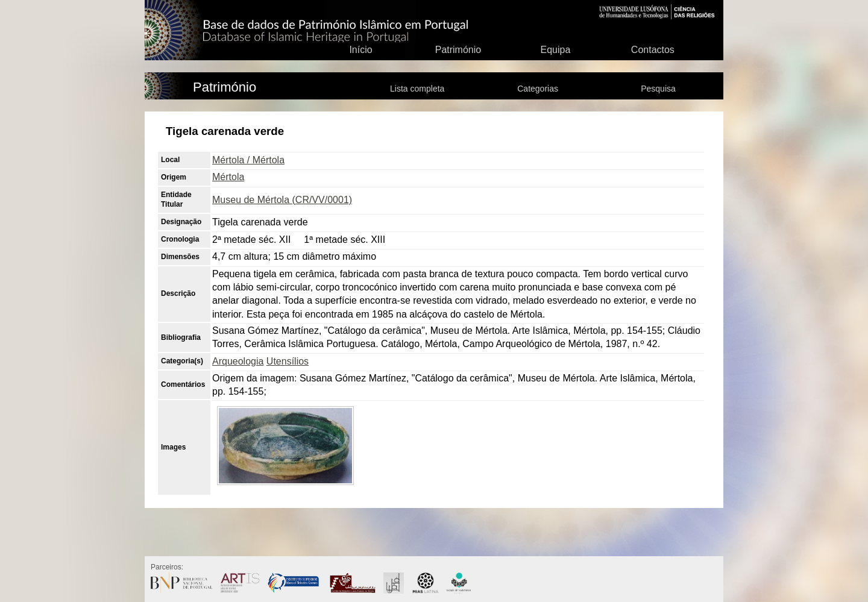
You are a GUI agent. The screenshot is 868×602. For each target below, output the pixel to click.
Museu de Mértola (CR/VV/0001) (282, 200)
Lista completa (417, 89)
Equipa (555, 50)
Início (360, 50)
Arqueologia (238, 361)
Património (458, 50)
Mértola (228, 177)
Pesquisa (658, 89)
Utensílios (288, 361)
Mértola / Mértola (248, 160)
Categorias (538, 89)
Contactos (653, 50)
